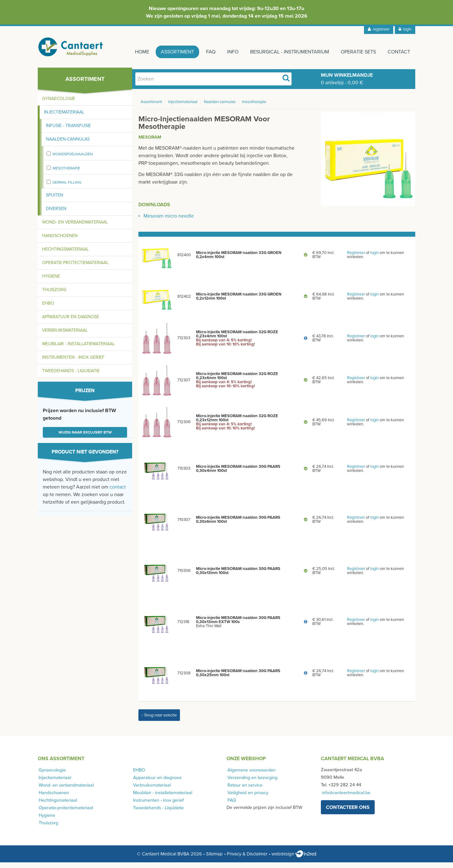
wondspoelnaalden (73, 160)
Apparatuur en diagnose (71, 322)
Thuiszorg (54, 295)
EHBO (48, 309)
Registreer (356, 258)
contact (118, 493)
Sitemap (214, 860)
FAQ (204, 52)
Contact (399, 52)
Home (133, 52)
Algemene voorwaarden (251, 775)
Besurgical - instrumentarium (286, 52)
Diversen (56, 214)
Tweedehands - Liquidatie (71, 376)
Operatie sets (357, 52)
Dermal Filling (67, 188)
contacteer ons (348, 813)
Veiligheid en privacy (247, 798)
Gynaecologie (59, 104)
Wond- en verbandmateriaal (75, 228)
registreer (379, 29)
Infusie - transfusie (68, 131)
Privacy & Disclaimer (247, 860)
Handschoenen (60, 241)
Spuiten (55, 201)
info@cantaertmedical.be (345, 798)
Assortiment (170, 52)
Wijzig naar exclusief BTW (85, 438)
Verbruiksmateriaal (65, 336)
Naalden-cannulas (68, 145)
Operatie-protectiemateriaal (75, 268)
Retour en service (244, 791)
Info (228, 52)
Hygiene (51, 282)
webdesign (294, 860)
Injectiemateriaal (64, 118)
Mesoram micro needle (169, 222)
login (405, 29)
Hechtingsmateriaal (65, 255)
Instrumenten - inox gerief (73, 363)
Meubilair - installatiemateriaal (78, 349)
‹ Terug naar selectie (159, 721)
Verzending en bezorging (252, 783)
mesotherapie (66, 174)
